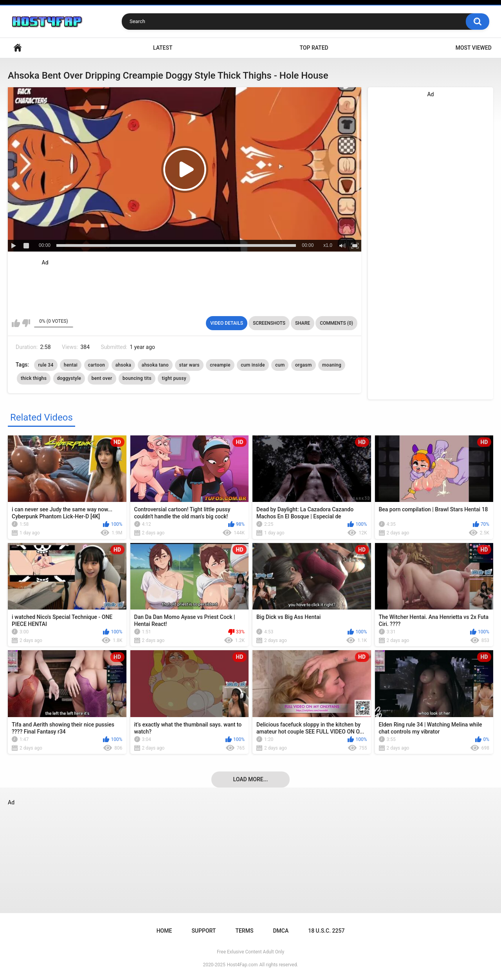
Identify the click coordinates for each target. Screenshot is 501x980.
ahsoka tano (155, 365)
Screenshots (269, 323)
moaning (332, 365)
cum (280, 365)
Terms (244, 931)
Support (204, 931)
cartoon (97, 365)
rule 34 (46, 365)
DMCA (281, 931)
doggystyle (69, 378)
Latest (163, 48)
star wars (189, 365)
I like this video (16, 323)
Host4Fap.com (242, 965)
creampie (220, 365)
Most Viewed (474, 48)
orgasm (304, 365)
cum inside (253, 365)
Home (18, 48)
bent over (102, 378)
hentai (71, 365)
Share (303, 323)
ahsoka (123, 365)
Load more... (251, 779)
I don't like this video (26, 323)
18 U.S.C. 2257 (326, 931)
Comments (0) (336, 323)
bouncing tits (137, 378)
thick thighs (34, 378)
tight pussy (174, 378)
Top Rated (314, 48)
